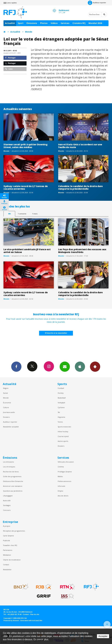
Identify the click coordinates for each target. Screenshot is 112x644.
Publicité (6, 540)
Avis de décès (63, 496)
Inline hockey (63, 431)
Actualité (10, 23)
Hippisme (61, 417)
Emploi (60, 491)
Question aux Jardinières (13, 491)
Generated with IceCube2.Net (31, 621)
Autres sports (63, 441)
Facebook (16, 366)
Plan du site (35, 614)
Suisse (5, 393)
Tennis (60, 422)
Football (61, 388)
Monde (29, 32)
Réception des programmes (14, 531)
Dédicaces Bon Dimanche (13, 481)
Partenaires (8, 550)
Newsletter (7, 570)
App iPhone (80, 366)
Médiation (7, 555)
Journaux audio (9, 412)
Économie (7, 403)
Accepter (103, 636)
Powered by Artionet (11, 621)
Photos (44, 23)
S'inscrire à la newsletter (56, 333)
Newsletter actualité (11, 427)
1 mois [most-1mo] (35, 214)
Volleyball (61, 403)
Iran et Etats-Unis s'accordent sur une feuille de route (80, 146)
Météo (60, 476)
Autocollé (7, 501)
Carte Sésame (8, 536)
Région (6, 388)
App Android (95, 366)
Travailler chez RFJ (10, 545)
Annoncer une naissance (13, 486)
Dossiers (6, 417)
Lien (9, 69)
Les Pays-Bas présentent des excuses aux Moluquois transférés (82, 251)
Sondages (7, 505)
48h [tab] (9, 214)
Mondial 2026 (95, 23)
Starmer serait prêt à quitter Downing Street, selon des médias (25, 146)
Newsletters (65, 366)
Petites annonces (64, 481)
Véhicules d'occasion (66, 462)
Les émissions (8, 462)
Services (65, 23)
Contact (6, 565)
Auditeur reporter (10, 422)
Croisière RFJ (79, 23)
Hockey (61, 393)
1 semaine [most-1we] (22, 214)
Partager (10, 58)
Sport (21, 23)
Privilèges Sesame (65, 472)
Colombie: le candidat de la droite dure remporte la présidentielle (80, 188)
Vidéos (54, 23)
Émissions (32, 23)
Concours (7, 510)
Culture (6, 407)
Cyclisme (61, 407)
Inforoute (61, 486)
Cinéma (61, 467)
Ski (59, 412)
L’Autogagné (8, 496)
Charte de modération (12, 560)
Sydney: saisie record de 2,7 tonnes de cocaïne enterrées (26, 188)
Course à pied (63, 436)
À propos (7, 526)
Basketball (62, 398)
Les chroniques (9, 467)
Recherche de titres (11, 472)
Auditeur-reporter (97, 3)
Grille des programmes (12, 476)
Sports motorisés (64, 427)
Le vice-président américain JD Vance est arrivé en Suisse (27, 251)
